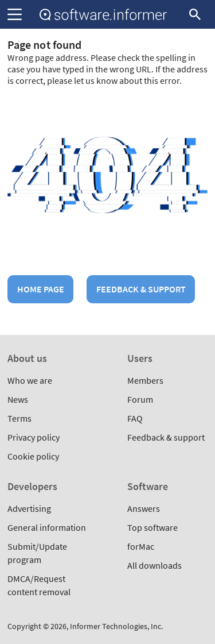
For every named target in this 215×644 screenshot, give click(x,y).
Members (145, 380)
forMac (141, 546)
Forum (140, 399)
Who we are (30, 380)
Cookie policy (33, 456)
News (18, 399)
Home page (41, 289)
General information (47, 527)
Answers (144, 508)
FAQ (135, 418)
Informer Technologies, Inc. (116, 626)
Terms (19, 418)
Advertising (29, 508)
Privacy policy (34, 437)
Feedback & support (141, 289)
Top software (153, 527)
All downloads (155, 565)
